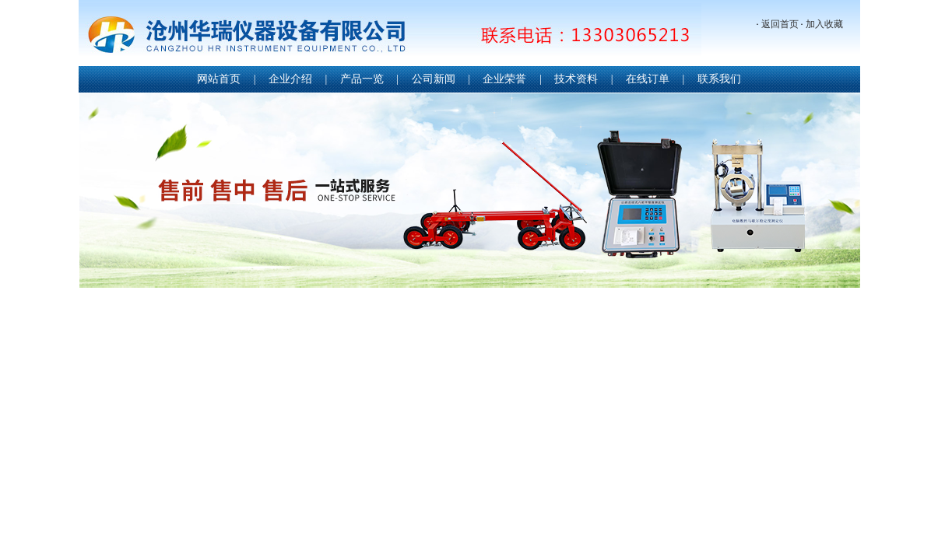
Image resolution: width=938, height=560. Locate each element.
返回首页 (780, 24)
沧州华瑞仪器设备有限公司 (390, 35)
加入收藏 (824, 24)
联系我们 (719, 79)
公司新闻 (434, 79)
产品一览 (362, 79)
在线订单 (648, 79)
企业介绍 (290, 79)
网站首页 (219, 79)
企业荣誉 (504, 79)
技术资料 (576, 79)
